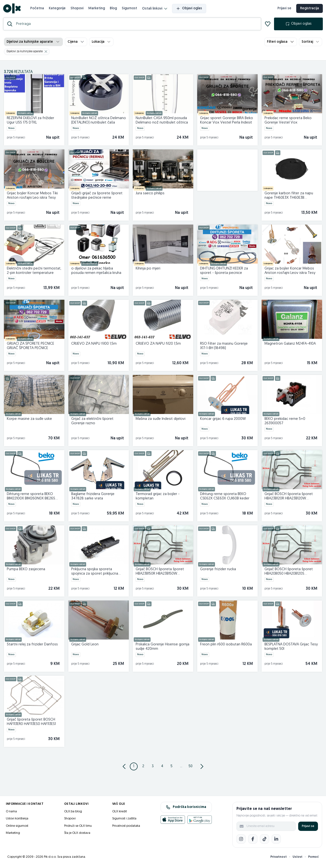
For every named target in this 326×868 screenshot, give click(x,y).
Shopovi (78, 9)
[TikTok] (265, 840)
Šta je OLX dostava (77, 834)
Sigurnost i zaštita (124, 820)
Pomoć (313, 858)
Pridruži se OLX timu (78, 827)
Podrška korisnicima (186, 808)
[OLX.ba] (13, 9)
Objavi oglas (190, 9)
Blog (114, 9)
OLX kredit (120, 813)
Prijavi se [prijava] (284, 9)
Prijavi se (308, 827)
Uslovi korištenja (17, 820)
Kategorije (58, 9)
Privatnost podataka (126, 827)
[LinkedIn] (276, 840)
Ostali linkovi (155, 9)
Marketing (97, 9)
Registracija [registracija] (309, 9)
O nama (11, 813)
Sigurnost (130, 9)
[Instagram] (241, 840)
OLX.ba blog (73, 813)
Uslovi (297, 858)
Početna (38, 9)
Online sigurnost (17, 827)
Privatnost (279, 858)
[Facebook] (253, 840)
